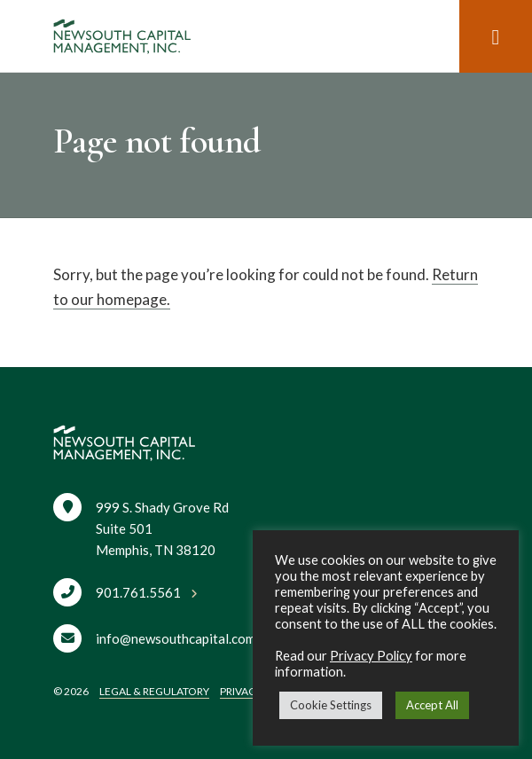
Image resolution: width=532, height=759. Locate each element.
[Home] (122, 36)
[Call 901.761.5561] (125, 591)
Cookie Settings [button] (331, 705)
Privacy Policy (371, 656)
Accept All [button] (432, 705)
